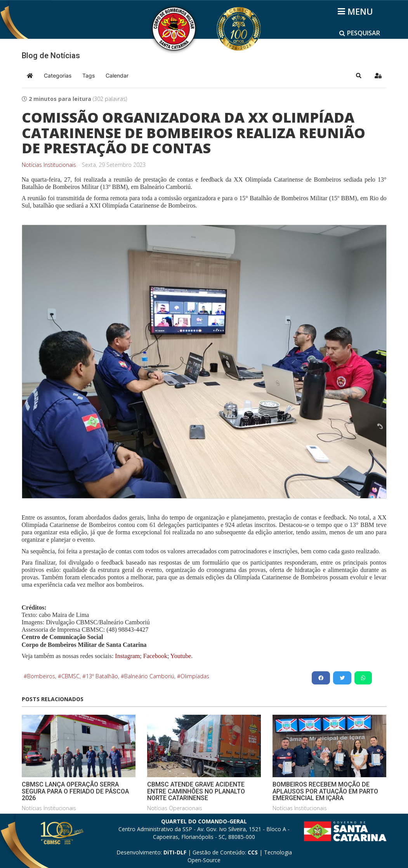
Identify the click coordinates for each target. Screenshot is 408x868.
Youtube (180, 656)
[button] (359, 76)
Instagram (127, 656)
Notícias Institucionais (49, 165)
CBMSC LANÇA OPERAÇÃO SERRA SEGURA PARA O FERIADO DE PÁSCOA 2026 (75, 791)
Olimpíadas (195, 676)
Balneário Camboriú (149, 676)
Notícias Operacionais (175, 808)
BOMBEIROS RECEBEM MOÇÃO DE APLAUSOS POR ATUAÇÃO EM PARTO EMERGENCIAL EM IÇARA (325, 791)
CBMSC (70, 676)
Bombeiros (41, 676)
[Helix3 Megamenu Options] (357, 11)
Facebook (155, 656)
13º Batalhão (102, 676)
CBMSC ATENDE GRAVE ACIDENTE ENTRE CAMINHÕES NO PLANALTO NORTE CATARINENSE (196, 791)
